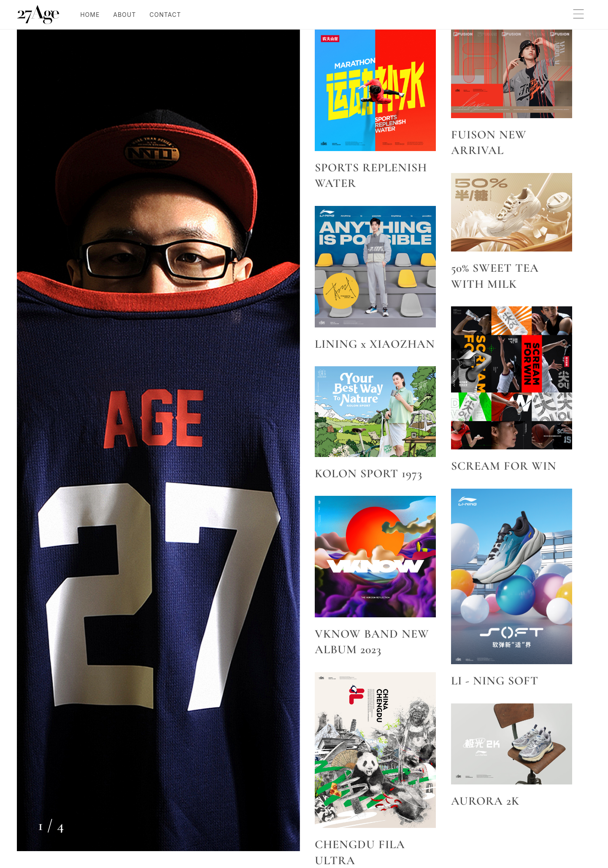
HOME (90, 15)
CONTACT (165, 15)
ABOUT (124, 15)
